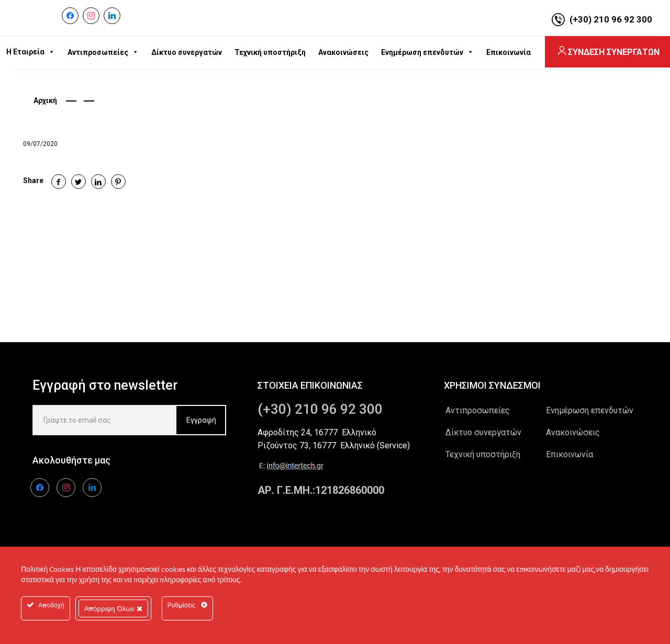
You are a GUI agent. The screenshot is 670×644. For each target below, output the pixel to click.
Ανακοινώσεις (573, 432)
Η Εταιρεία (31, 52)
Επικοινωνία (569, 454)
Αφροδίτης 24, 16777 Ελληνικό (317, 432)
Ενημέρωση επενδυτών (590, 410)
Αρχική (45, 100)
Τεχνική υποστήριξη (483, 454)
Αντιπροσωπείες (478, 410)
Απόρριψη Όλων (113, 608)
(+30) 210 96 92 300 (611, 19)
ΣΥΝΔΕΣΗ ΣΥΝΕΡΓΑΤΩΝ (608, 52)
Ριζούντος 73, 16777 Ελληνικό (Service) (334, 445)
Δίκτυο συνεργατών (483, 432)
